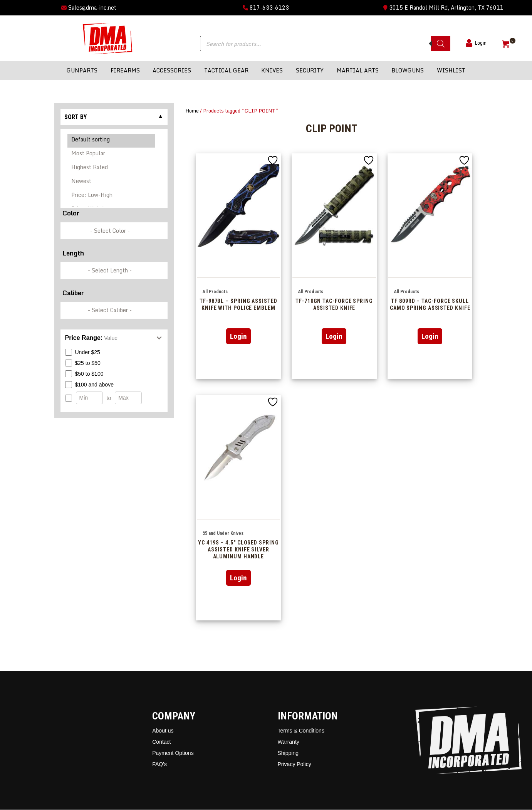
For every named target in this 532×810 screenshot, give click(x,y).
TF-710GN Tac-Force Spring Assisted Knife (334, 304)
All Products (215, 292)
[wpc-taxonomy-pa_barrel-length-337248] (114, 271)
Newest (112, 182)
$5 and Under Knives (223, 533)
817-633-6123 (266, 8)
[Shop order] (114, 168)
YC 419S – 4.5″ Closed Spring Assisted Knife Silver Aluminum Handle (238, 550)
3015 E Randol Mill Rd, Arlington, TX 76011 (443, 8)
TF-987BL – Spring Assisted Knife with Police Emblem (238, 304)
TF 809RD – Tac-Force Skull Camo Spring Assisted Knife (430, 304)
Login (238, 336)
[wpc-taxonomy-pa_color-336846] (114, 231)
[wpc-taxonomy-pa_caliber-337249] (114, 310)
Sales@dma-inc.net (89, 8)
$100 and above (89, 385)
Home (192, 111)
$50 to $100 (84, 374)
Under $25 (83, 352)
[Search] (441, 44)
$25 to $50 (83, 363)
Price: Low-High (112, 196)
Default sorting (112, 141)
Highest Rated (112, 168)
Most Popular (112, 155)
